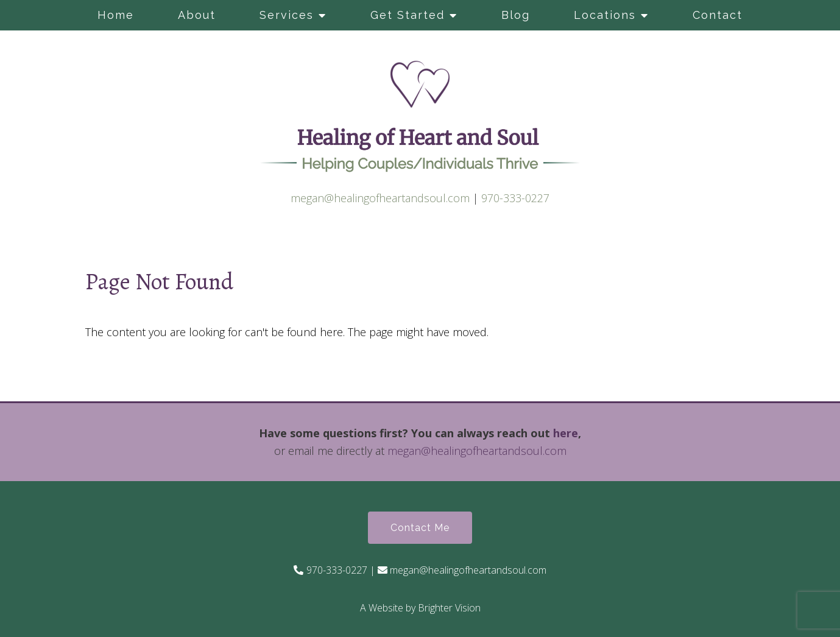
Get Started (408, 15)
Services (287, 15)
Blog (516, 15)
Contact (718, 15)
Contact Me (420, 528)
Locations (605, 15)
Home (116, 15)
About (197, 15)
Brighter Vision (449, 608)
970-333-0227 (515, 198)
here (566, 433)
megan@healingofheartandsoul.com (380, 198)
